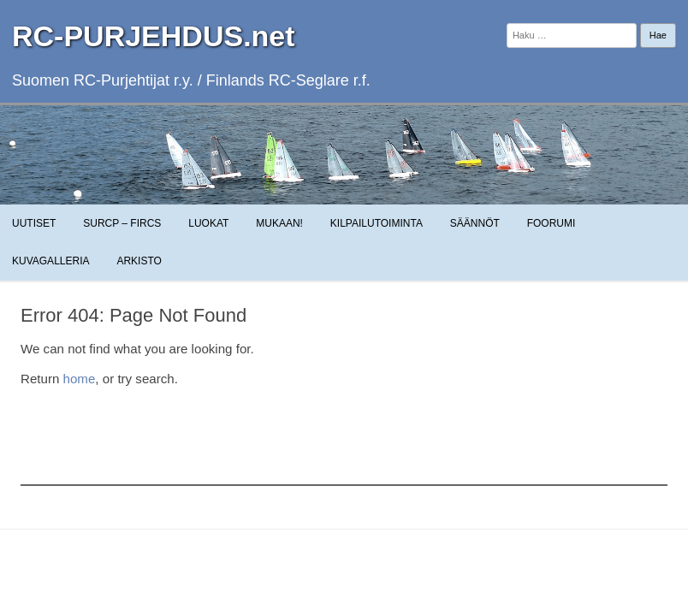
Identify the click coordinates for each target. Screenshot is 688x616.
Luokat (208, 223)
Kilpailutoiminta (377, 223)
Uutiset (34, 223)
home (80, 379)
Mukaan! (279, 223)
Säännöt (475, 223)
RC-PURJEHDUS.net (154, 36)
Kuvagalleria (50, 261)
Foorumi (552, 223)
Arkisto (139, 261)
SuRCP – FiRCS (122, 223)
